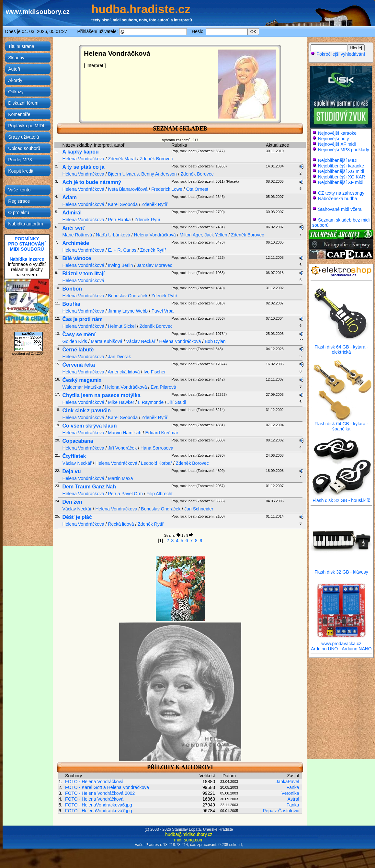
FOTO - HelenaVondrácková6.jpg (99, 805)
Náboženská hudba (338, 199)
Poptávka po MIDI (26, 126)
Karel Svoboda (123, 204)
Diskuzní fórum (23, 103)
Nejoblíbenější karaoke (341, 166)
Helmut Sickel (122, 326)
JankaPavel (287, 782)
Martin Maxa (120, 478)
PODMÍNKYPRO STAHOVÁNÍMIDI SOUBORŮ (27, 244)
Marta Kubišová (107, 341)
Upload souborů (24, 148)
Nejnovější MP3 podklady (344, 150)
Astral (293, 799)
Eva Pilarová (163, 387)
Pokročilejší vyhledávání (338, 54)
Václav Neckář (141, 341)
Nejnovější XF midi (337, 144)
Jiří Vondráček (122, 448)
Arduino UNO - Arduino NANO (341, 649)
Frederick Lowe (167, 189)
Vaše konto (19, 190)
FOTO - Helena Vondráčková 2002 (100, 793)
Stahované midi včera (340, 209)
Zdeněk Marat (122, 159)
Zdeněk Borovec (156, 159)
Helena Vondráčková (83, 159)
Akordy (15, 80)
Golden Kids (75, 341)
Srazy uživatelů (23, 137)
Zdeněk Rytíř (154, 204)
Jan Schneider (199, 509)
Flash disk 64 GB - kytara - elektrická (341, 347)
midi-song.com (189, 840)
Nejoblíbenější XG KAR (342, 177)
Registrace (19, 201)
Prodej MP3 (20, 160)
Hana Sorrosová (157, 448)
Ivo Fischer (154, 372)
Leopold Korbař (156, 463)
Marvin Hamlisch (125, 433)
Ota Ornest (197, 189)
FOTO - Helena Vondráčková (94, 782)
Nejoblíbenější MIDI (338, 160)
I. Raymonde (151, 402)
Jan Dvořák (119, 357)
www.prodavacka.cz (341, 641)
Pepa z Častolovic (281, 811)
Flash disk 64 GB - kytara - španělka (341, 424)
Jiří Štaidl (177, 402)
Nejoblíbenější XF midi (341, 182)
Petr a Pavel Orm (125, 494)
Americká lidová (124, 372)
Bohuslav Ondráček (128, 296)
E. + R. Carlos (122, 250)
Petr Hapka (119, 220)
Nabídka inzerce (27, 259)
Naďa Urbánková (113, 235)
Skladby (16, 58)
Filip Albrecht (159, 494)
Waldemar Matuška (82, 387)
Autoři (14, 69)
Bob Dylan (215, 341)
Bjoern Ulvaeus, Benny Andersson (142, 174)
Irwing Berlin (120, 265)
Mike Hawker (121, 402)
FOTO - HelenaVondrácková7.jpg (99, 811)
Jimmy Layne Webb (128, 311)
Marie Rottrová (77, 235)
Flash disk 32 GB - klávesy (341, 570)
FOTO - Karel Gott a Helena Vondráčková (107, 787)
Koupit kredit (21, 171)
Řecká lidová (121, 524)
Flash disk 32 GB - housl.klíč (341, 498)
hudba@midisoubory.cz (189, 834)
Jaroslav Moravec (154, 265)
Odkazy (16, 92)
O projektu (19, 212)
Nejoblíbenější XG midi (341, 171)
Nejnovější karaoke (337, 133)
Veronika (290, 793)
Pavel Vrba (163, 311)
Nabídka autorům (25, 224)
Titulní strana (21, 46)
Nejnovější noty (334, 139)
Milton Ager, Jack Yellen (203, 235)
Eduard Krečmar (162, 433)
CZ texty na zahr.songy (341, 193)
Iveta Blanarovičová (128, 189)
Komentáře (19, 114)
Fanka (293, 787)
